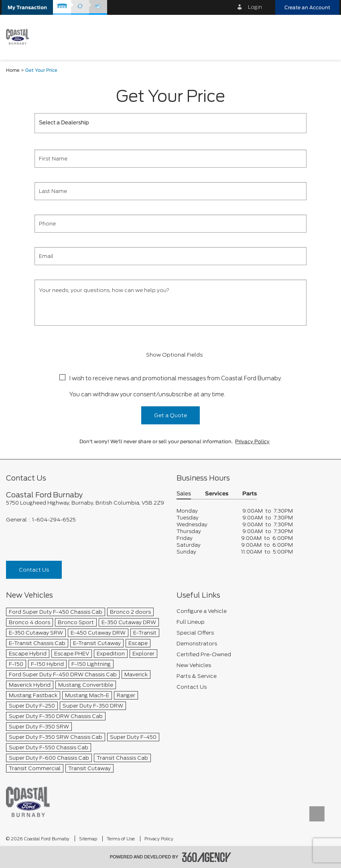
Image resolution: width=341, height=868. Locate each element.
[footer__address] (85, 503)
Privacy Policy (252, 442)
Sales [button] (184, 494)
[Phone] (170, 224)
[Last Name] (170, 191)
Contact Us (34, 570)
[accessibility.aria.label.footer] (207, 857)
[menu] (325, 37)
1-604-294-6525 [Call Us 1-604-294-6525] (54, 520)
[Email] (170, 256)
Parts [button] (250, 494)
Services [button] (217, 494)
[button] (27, 7)
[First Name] (170, 159)
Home (13, 70)
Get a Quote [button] (170, 415)
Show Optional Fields (170, 355)
